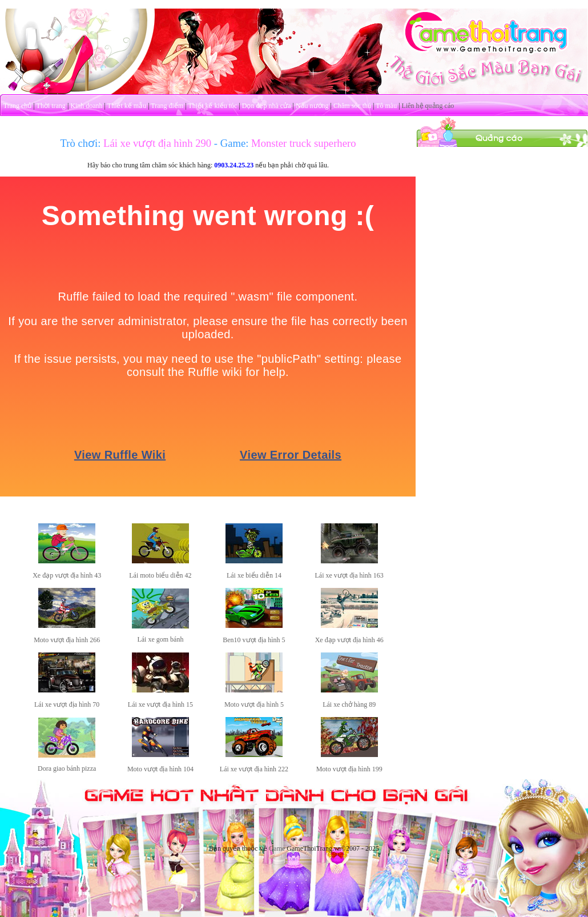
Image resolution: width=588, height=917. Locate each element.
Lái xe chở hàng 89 (349, 704)
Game (277, 848)
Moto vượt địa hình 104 (160, 769)
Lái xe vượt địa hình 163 (349, 575)
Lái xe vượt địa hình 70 (67, 704)
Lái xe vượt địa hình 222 (254, 769)
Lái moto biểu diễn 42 (160, 575)
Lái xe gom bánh (160, 639)
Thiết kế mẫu (127, 106)
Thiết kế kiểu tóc (212, 106)
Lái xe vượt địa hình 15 (160, 704)
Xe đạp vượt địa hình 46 (349, 640)
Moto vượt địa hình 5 (254, 704)
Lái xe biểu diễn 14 (254, 575)
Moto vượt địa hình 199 (349, 769)
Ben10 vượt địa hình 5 (254, 640)
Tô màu (386, 106)
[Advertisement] (502, 219)
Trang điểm (167, 106)
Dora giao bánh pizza (67, 768)
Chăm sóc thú (352, 106)
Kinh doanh (86, 106)
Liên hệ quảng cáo (428, 106)
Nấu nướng (312, 106)
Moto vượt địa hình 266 (67, 640)
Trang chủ (18, 106)
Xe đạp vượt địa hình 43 (67, 575)
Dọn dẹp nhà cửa (267, 106)
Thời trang (51, 106)
